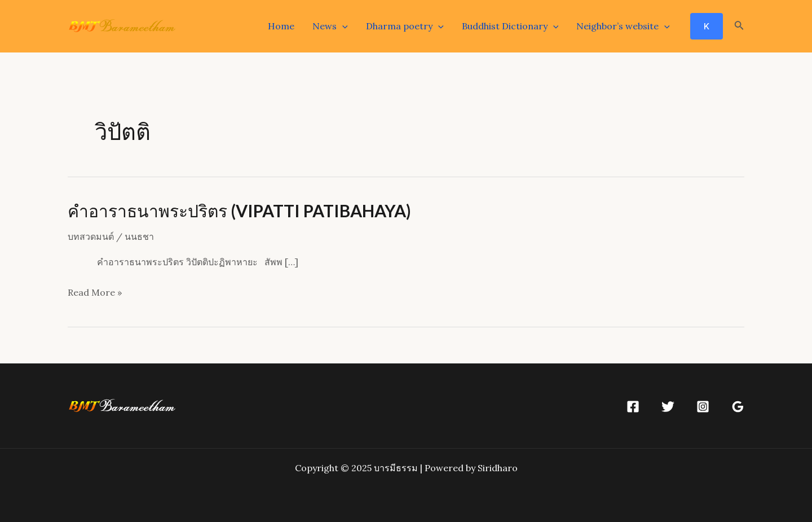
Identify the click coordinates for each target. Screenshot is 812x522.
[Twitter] (668, 407)
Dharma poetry (405, 26)
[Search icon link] (739, 27)
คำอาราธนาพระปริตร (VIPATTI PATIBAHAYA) (239, 210)
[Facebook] (633, 407)
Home (281, 26)
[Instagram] (703, 407)
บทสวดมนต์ (91, 236)
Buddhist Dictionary (510, 26)
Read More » (95, 293)
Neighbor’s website (623, 26)
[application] (342, 26)
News (330, 26)
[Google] (738, 407)
